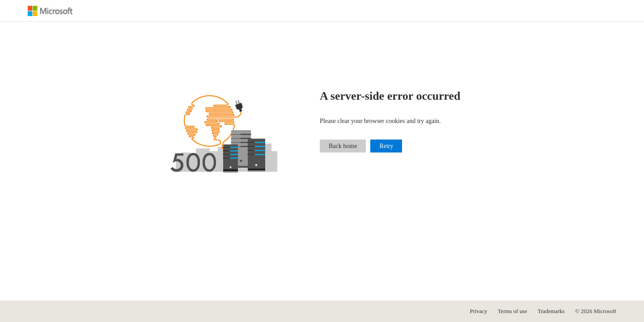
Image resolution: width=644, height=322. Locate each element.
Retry (386, 146)
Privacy (479, 311)
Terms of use (513, 311)
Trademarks (551, 311)
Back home (343, 146)
